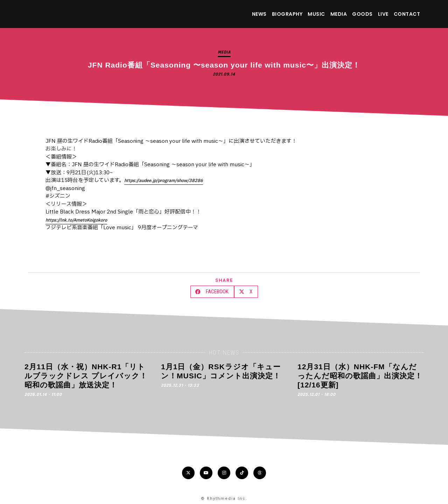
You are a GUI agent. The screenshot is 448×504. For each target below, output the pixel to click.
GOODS (362, 14)
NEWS (259, 14)
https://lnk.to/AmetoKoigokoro (76, 220)
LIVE (383, 14)
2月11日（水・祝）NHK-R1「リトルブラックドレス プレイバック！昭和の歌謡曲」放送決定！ (86, 376)
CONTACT (407, 14)
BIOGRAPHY (287, 14)
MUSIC (316, 14)
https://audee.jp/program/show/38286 (164, 181)
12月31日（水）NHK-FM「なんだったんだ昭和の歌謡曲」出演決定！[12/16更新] (360, 376)
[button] (212, 292)
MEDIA (339, 14)
